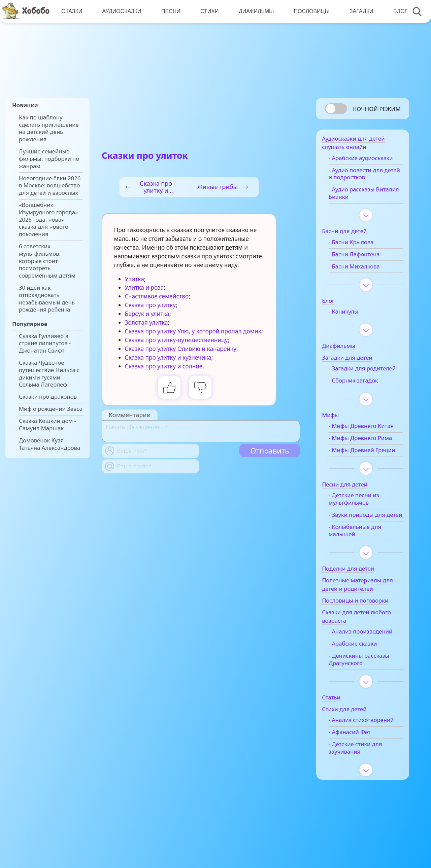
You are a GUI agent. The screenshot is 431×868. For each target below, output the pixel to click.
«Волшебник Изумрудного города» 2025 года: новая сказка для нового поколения (48, 220)
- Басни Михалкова (361, 268)
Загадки (359, 11)
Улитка (135, 279)
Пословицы (310, 11)
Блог (398, 11)
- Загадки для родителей (353, 374)
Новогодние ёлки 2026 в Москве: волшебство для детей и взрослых (50, 186)
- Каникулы (350, 314)
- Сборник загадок (360, 390)
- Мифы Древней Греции (358, 463)
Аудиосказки (121, 11)
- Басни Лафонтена (361, 256)
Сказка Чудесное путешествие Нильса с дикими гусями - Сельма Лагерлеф (49, 374)
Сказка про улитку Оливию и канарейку (181, 349)
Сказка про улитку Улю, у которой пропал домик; (194, 331)
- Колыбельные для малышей (361, 554)
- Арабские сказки (359, 667)
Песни (170, 11)
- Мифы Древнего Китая (368, 435)
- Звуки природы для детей (363, 535)
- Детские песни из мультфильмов (360, 516)
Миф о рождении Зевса (51, 409)
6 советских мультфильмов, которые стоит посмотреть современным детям (47, 261)
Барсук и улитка (147, 314)
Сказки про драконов (48, 397)
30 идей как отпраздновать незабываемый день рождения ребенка (47, 299)
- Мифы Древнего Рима (367, 447)
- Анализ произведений (367, 655)
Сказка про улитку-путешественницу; (177, 340)
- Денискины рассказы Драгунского (365, 683)
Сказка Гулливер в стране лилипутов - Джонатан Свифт (45, 343)
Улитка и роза (144, 287)
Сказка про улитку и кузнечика (168, 357)
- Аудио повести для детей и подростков (362, 176)
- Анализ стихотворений (355, 748)
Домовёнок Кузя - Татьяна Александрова (49, 444)
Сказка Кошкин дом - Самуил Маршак (47, 425)
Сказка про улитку (151, 305)
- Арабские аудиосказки (367, 160)
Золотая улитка (146, 322)
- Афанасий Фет (356, 763)
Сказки (72, 11)
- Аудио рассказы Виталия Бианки (358, 195)
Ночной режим (377, 109)
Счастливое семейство (157, 296)
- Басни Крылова (358, 244)
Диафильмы (255, 11)
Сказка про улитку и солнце (164, 366)
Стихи (208, 11)
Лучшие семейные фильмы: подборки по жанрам (49, 159)
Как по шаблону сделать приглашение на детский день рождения (49, 128)
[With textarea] (201, 431)
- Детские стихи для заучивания (362, 779)
